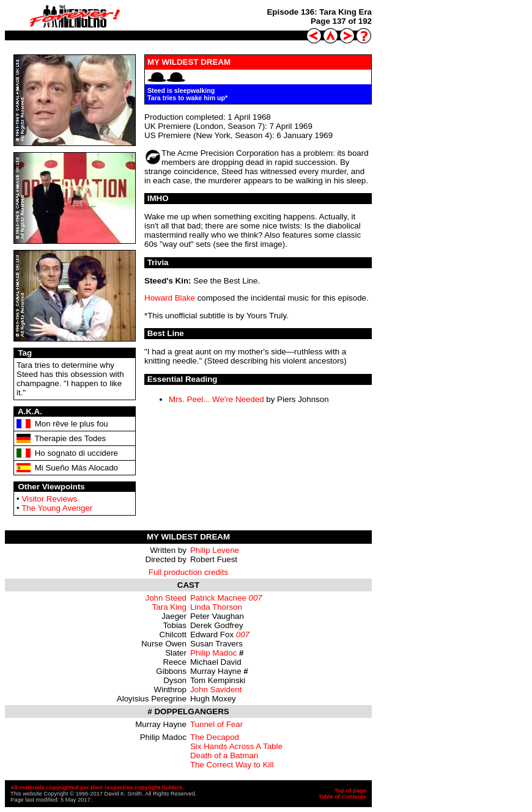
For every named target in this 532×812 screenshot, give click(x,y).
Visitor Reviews (49, 499)
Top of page (350, 791)
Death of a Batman (224, 755)
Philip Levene (215, 550)
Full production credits (188, 572)
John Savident (216, 689)
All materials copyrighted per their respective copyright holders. (97, 788)
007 (256, 598)
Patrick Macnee (218, 598)
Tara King (169, 607)
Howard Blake (170, 298)
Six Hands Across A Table (236, 746)
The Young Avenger (57, 508)
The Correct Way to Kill (232, 765)
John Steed (166, 598)
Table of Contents (342, 797)
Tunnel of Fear (216, 724)
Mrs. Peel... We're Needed (216, 399)
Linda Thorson (216, 607)
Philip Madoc (213, 653)
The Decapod (215, 737)
